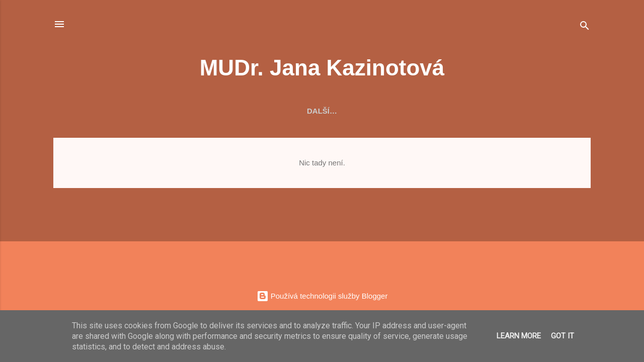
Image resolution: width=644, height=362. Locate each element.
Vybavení (269, 111)
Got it (562, 336)
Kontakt (514, 111)
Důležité (459, 111)
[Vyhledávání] (585, 27)
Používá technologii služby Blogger (322, 296)
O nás (185, 111)
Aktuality (134, 111)
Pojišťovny (398, 111)
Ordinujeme (331, 111)
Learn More (519, 336)
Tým (223, 111)
